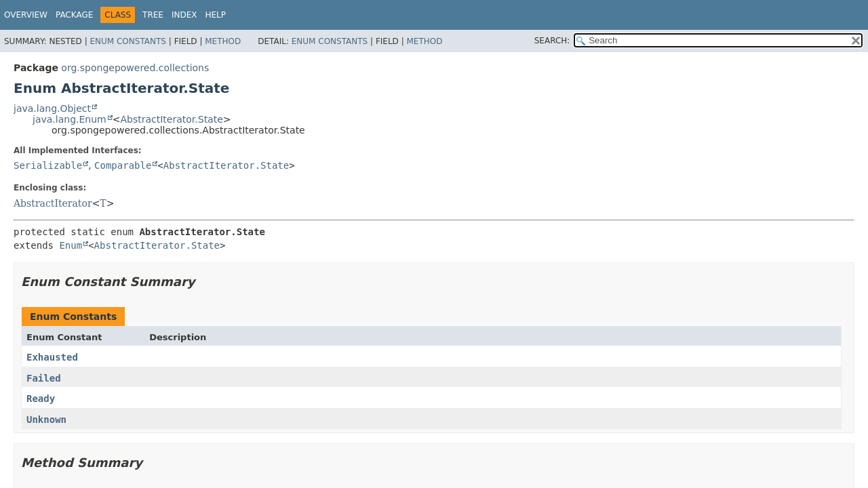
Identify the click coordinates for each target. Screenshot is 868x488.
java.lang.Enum (70, 119)
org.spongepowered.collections (135, 68)
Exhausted (52, 357)
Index (184, 15)
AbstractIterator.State (171, 119)
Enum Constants (127, 41)
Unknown (46, 420)
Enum (71, 245)
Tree (153, 15)
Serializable (48, 165)
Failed (44, 378)
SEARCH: (552, 41)
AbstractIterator (53, 203)
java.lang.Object (52, 108)
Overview (26, 15)
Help (216, 15)
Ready (41, 399)
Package (74, 15)
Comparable (123, 165)
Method (223, 41)
